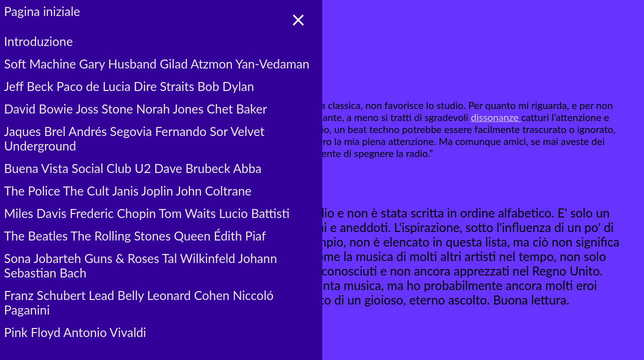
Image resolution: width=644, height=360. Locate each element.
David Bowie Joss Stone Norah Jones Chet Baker (136, 109)
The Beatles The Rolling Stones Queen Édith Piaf (135, 236)
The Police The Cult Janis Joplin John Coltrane (128, 191)
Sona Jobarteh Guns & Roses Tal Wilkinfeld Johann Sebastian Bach (141, 265)
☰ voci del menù (53, 28)
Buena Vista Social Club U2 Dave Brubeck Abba (133, 168)
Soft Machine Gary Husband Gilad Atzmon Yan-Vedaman (157, 64)
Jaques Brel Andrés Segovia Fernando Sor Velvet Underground (134, 138)
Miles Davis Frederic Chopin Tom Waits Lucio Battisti (147, 213)
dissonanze (496, 117)
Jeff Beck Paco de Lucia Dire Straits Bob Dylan (129, 86)
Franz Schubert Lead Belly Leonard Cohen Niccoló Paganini (139, 302)
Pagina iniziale (42, 11)
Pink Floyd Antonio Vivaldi (75, 332)
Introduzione (38, 41)
